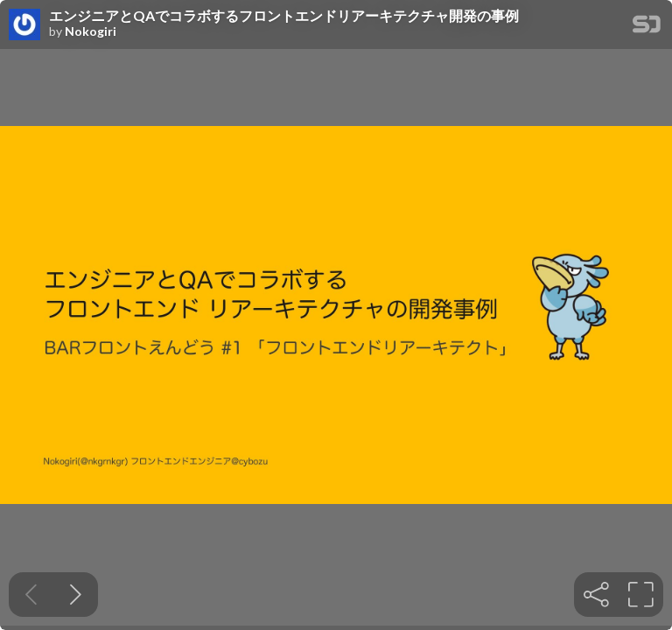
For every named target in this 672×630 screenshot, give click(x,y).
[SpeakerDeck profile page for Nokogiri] (24, 25)
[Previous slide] (31, 595)
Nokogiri (91, 31)
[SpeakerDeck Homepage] (647, 28)
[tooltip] (596, 595)
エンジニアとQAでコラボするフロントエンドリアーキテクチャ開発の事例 (284, 16)
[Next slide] (76, 595)
